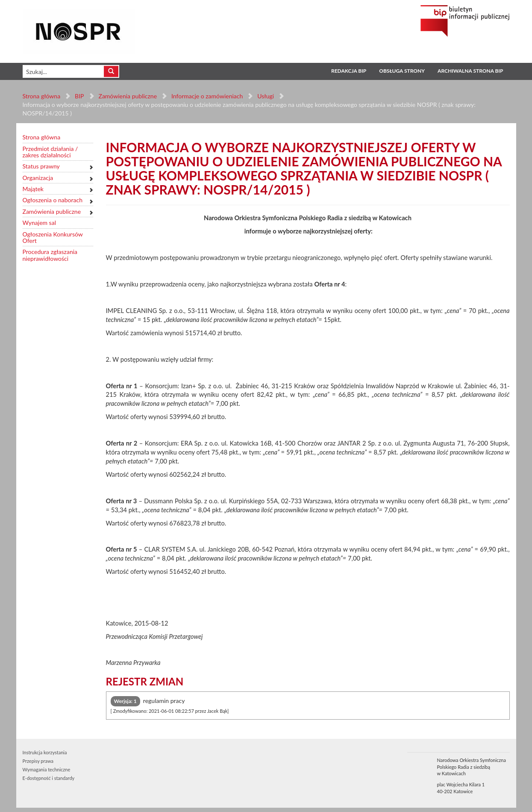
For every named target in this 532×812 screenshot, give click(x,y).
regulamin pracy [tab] (170, 705)
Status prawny (41, 166)
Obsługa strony (402, 71)
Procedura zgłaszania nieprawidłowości (50, 255)
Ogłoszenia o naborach (53, 200)
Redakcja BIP (349, 71)
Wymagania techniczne (47, 769)
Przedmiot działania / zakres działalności (50, 152)
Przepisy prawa (38, 761)
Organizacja (38, 178)
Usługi (266, 96)
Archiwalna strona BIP (470, 71)
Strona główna (42, 96)
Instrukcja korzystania (45, 752)
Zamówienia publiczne (128, 96)
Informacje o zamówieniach (207, 96)
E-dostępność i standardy (49, 778)
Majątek (33, 189)
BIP (79, 96)
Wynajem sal (39, 223)
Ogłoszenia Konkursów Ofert (53, 238)
